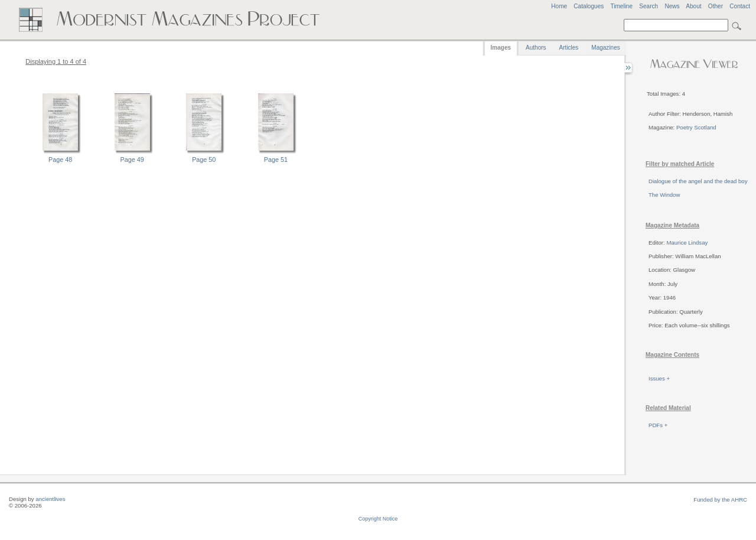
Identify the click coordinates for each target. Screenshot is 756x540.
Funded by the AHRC (720, 500)
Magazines (605, 48)
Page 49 (132, 160)
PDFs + (658, 425)
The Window (664, 195)
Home (559, 6)
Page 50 (204, 160)
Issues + (659, 378)
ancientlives (50, 499)
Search (649, 6)
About (693, 6)
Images (501, 48)
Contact (740, 6)
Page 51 (276, 160)
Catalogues (589, 6)
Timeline (621, 6)
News (672, 6)
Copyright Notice (378, 519)
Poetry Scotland (696, 127)
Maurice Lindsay (687, 243)
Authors (536, 48)
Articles (569, 48)
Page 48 (60, 160)
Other (716, 6)
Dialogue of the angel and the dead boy (698, 181)
